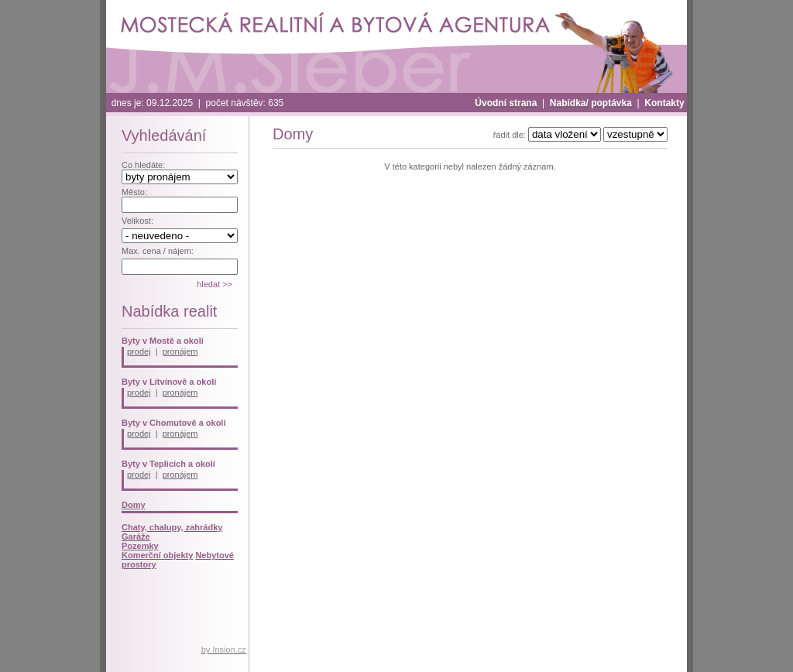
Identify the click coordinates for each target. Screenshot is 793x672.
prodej (139, 351)
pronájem (180, 351)
